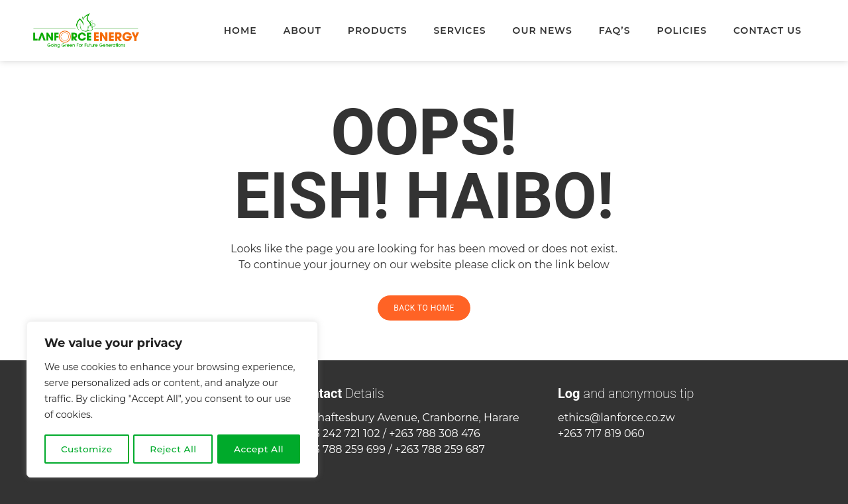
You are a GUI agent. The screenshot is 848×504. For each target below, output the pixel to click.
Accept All (259, 449)
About (302, 30)
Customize (87, 449)
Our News (543, 30)
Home (240, 30)
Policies (682, 30)
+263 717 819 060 (601, 433)
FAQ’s (615, 30)
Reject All (174, 449)
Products (378, 30)
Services (459, 30)
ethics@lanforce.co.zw (616, 418)
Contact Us (768, 30)
